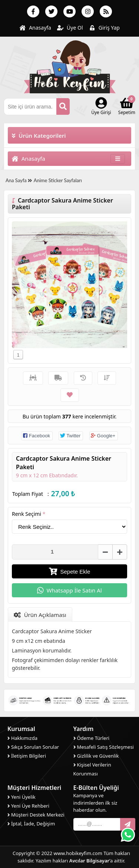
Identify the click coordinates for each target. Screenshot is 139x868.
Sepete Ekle (70, 571)
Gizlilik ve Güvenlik (96, 756)
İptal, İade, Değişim (31, 824)
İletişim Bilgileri (27, 756)
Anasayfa (35, 28)
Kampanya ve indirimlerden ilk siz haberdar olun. (95, 803)
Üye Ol (70, 28)
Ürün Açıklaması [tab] (40, 615)
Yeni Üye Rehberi (28, 806)
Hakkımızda (22, 738)
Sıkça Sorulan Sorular (33, 747)
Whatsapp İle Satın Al (69, 590)
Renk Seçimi (29, 514)
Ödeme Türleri (92, 738)
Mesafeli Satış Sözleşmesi (104, 747)
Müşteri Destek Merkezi (36, 815)
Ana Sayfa (19, 180)
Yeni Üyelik (21, 797)
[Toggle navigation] (118, 159)
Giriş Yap (104, 28)
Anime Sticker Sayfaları (58, 180)
